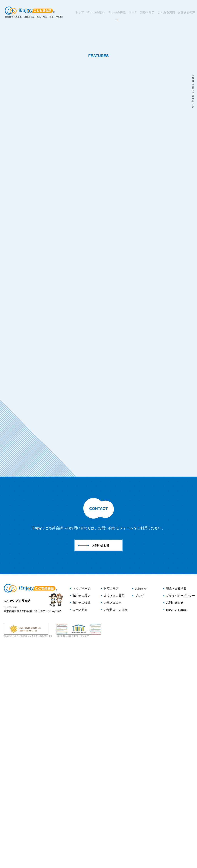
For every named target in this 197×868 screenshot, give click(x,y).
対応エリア (144, 12)
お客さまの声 (184, 12)
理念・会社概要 (175, 809)
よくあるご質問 (113, 816)
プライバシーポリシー (179, 816)
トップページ (80, 809)
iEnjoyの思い (93, 12)
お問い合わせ (182, 38)
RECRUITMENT (176, 830)
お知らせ (140, 809)
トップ (77, 12)
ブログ (182, 57)
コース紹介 (79, 830)
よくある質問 (163, 12)
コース (130, 12)
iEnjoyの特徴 (114, 13)
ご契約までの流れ (114, 830)
